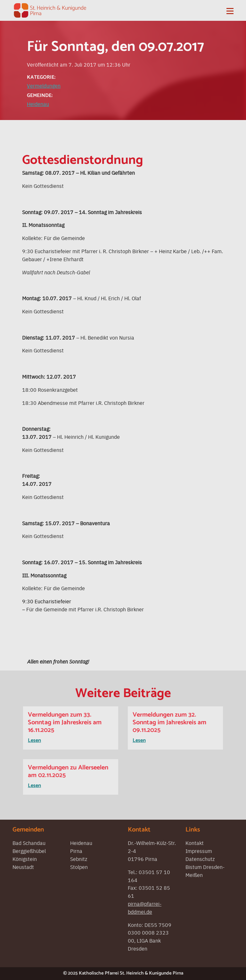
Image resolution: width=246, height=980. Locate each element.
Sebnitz (79, 859)
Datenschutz (200, 859)
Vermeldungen (44, 85)
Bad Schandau (29, 843)
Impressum (199, 851)
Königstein (25, 859)
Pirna (76, 851)
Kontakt (195, 843)
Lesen (34, 740)
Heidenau (38, 104)
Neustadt (23, 867)
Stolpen (79, 867)
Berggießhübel (29, 851)
